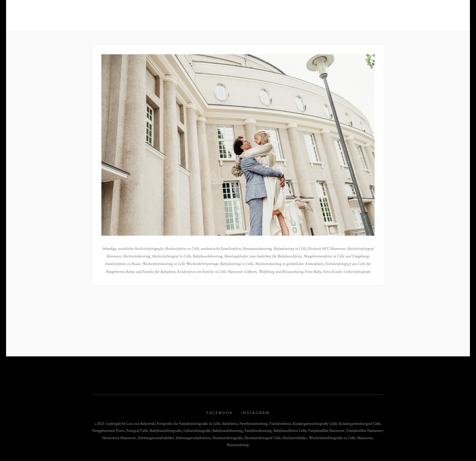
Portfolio (194, 13)
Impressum (311, 13)
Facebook (219, 413)
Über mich (233, 13)
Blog (162, 13)
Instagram (256, 413)
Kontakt (278, 13)
